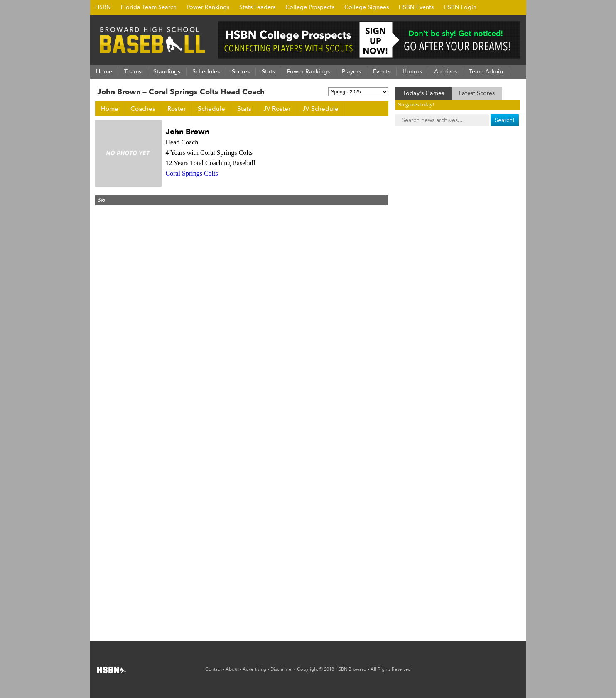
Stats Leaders (257, 7)
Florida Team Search (149, 7)
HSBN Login (460, 7)
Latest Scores (477, 93)
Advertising (254, 669)
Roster (177, 109)
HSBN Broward (351, 669)
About (232, 669)
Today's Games (423, 93)
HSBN (103, 7)
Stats (244, 109)
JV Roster (277, 109)
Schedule (211, 109)
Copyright (307, 669)
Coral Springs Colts (192, 173)
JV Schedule (320, 109)
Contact (213, 669)
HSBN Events (416, 7)
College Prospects (310, 7)
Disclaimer (282, 669)
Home (110, 109)
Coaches (143, 109)
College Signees (367, 7)
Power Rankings (208, 7)
